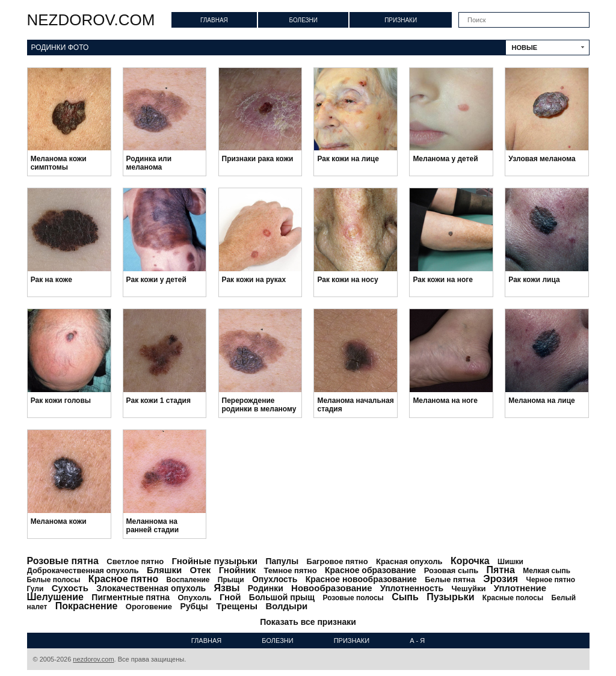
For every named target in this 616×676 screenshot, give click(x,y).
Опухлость (275, 579)
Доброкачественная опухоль (83, 570)
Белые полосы (54, 580)
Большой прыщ (282, 597)
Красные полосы (513, 598)
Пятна (501, 570)
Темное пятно (290, 570)
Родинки (266, 588)
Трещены (237, 606)
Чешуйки (468, 588)
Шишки (510, 562)
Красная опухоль (409, 561)
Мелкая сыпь (547, 571)
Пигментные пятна (131, 597)
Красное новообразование (361, 579)
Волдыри (286, 606)
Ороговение (149, 607)
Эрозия (500, 579)
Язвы (227, 588)
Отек (201, 570)
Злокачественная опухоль (151, 588)
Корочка (470, 561)
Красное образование (370, 570)
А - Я (417, 641)
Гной (230, 597)
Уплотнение (520, 588)
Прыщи (231, 580)
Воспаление (188, 580)
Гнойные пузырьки (215, 561)
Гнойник (237, 570)
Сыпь (405, 597)
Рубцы (194, 606)
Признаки (401, 20)
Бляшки (164, 570)
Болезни (303, 20)
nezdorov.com (91, 20)
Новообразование (332, 588)
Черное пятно (550, 580)
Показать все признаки (308, 622)
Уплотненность (412, 588)
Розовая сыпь (451, 570)
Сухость (70, 588)
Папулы (282, 561)
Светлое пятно (135, 561)
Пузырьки (450, 597)
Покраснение (87, 606)
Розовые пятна (63, 561)
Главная (214, 20)
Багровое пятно (337, 561)
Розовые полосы (353, 598)
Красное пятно (123, 579)
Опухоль (194, 598)
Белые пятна (450, 579)
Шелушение (55, 597)
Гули (35, 589)
